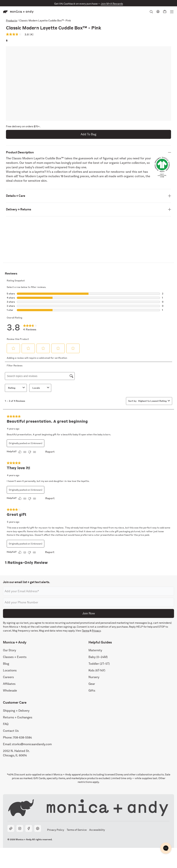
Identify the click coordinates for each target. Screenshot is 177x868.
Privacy (96, 631)
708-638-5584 (22, 737)
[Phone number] (88, 602)
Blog (6, 664)
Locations (10, 671)
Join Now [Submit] (89, 613)
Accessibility (97, 830)
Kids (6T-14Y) (97, 671)
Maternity (95, 650)
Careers (8, 677)
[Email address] (88, 591)
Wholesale (10, 691)
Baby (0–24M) (98, 657)
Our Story (10, 650)
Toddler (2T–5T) (99, 664)
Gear (92, 684)
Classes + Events (15, 657)
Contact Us (11, 731)
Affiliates (9, 684)
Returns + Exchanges (18, 717)
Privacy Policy (56, 830)
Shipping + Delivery (16, 711)
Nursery (94, 677)
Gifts (92, 691)
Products (11, 20)
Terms (86, 631)
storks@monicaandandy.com (32, 744)
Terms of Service (77, 830)
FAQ (6, 724)
